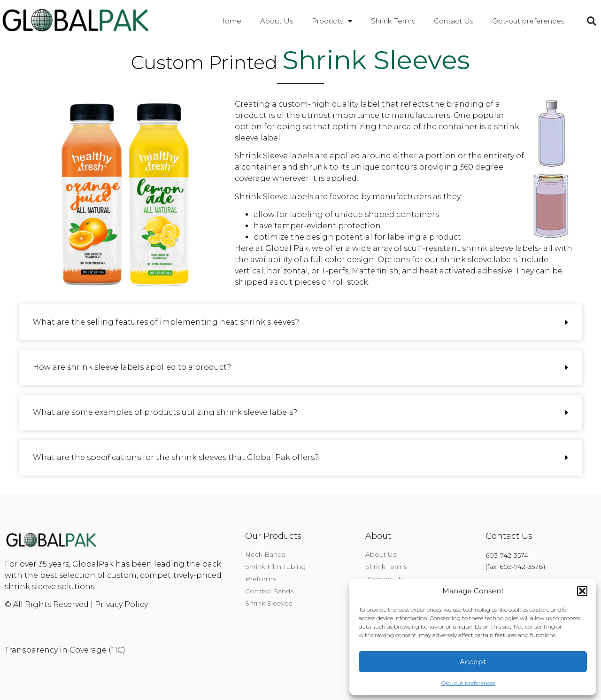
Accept (473, 662)
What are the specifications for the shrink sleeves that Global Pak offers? (176, 457)
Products (332, 21)
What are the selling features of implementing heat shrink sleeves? (166, 322)
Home (230, 21)
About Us (277, 21)
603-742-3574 (507, 555)
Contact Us (454, 21)
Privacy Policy (121, 604)
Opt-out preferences (468, 683)
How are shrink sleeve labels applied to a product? (132, 367)
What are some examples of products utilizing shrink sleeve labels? (165, 412)
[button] (582, 591)
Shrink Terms (393, 21)
